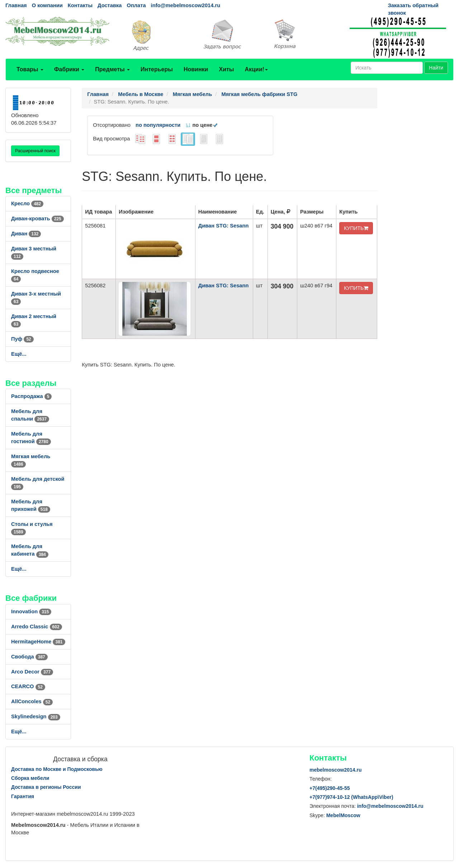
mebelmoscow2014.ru (336, 770)
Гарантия (23, 796)
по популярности (158, 125)
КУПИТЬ (356, 228)
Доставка (110, 5)
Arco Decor (32, 672)
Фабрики (69, 69)
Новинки (196, 69)
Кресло (27, 203)
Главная (16, 5)
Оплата (136, 5)
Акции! (256, 69)
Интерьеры (157, 69)
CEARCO (28, 686)
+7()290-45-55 (330, 788)
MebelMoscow (343, 815)
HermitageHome (38, 642)
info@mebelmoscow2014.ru (186, 5)
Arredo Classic (37, 627)
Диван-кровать (37, 219)
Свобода (29, 657)
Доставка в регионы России (46, 787)
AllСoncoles (32, 701)
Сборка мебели (30, 778)
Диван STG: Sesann (224, 226)
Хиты (226, 69)
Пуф (22, 339)
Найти (436, 68)
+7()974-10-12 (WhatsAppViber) (351, 797)
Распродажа (31, 396)
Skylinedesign (36, 716)
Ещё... (19, 354)
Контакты (80, 5)
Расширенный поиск (35, 151)
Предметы (112, 69)
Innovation (31, 612)
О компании (47, 5)
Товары (30, 69)
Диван (26, 234)
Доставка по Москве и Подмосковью (57, 769)
